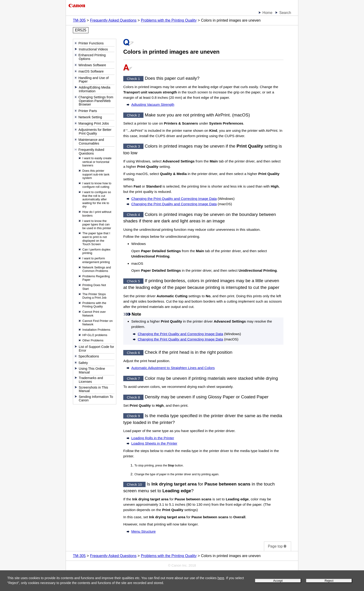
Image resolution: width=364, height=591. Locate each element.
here (221, 578)
